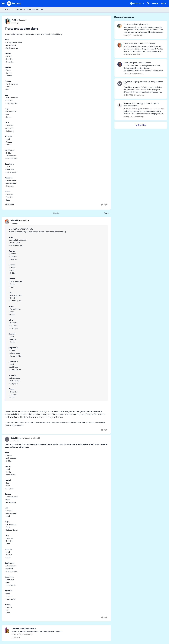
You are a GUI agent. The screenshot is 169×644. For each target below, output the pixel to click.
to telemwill (35, 438)
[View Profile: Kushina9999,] (120, 84)
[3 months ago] (137, 35)
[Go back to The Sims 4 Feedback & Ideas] (37, 629)
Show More (141, 125)
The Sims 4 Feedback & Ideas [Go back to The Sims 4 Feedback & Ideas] (35, 10)
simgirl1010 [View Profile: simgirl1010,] (128, 73)
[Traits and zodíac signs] (20, 223)
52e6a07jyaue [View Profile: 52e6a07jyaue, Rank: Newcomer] (16, 438)
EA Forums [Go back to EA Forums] (5, 10)
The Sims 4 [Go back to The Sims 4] (20, 10)
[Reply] (104, 205)
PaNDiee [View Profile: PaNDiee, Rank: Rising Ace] (15, 20)
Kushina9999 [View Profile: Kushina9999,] (128, 95)
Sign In (164, 3)
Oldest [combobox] (107, 213)
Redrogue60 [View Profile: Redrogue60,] (128, 117)
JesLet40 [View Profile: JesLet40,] (127, 54)
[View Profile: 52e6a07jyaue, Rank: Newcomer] (7, 439)
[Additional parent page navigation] (12, 10)
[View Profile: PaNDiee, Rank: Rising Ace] (8, 21)
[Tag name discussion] (9, 204)
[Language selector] (137, 3)
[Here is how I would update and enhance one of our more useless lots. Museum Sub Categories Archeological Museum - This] (144, 111)
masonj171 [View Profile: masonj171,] (128, 35)
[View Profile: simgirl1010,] (120, 64)
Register (155, 3)
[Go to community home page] (14, 3)
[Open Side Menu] (3, 3)
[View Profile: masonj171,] (120, 26)
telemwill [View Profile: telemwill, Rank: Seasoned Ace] (14, 220)
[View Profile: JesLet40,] (120, 45)
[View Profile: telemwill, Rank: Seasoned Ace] (7, 222)
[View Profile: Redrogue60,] (120, 105)
